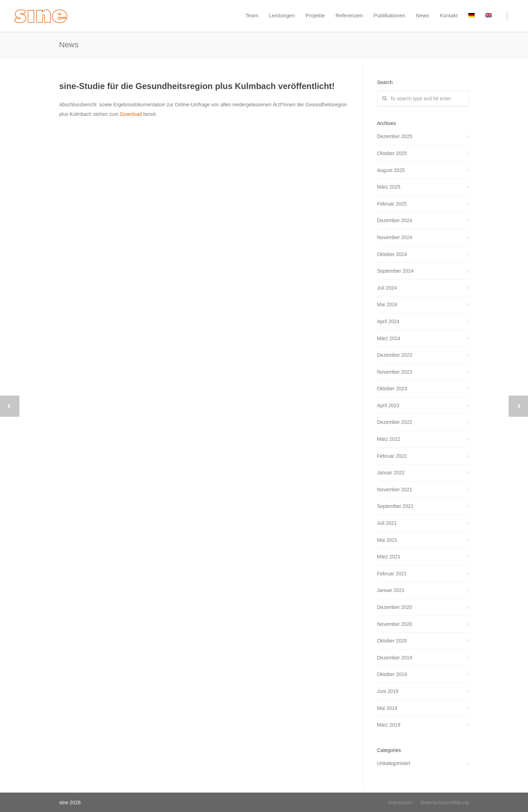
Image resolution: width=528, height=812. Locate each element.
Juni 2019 (388, 691)
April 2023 (388, 405)
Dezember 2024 (395, 220)
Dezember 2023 (395, 355)
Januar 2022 (391, 473)
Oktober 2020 (392, 641)
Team (252, 15)
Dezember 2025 (395, 136)
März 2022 (389, 439)
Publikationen (390, 15)
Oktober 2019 (392, 674)
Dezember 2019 (395, 658)
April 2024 (388, 321)
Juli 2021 (387, 523)
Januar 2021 (391, 590)
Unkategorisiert (394, 763)
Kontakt (449, 15)
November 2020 (395, 624)
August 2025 (391, 170)
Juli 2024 (387, 288)
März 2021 (389, 557)
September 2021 (396, 506)
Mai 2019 (387, 708)
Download (131, 114)
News (423, 15)
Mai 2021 (387, 540)
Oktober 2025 (392, 153)
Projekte (315, 15)
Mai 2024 (387, 304)
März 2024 (389, 338)
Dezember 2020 (395, 607)
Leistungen (282, 15)
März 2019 (389, 725)
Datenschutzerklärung (445, 802)
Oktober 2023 (392, 389)
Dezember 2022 (395, 422)
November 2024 (395, 237)
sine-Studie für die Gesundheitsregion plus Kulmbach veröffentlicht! (197, 86)
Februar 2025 (392, 204)
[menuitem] (471, 15)
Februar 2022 (392, 456)
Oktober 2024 (392, 254)
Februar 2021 (392, 574)
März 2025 (389, 187)
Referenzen (349, 15)
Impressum (400, 802)
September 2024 (396, 271)
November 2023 (395, 372)
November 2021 (395, 490)
